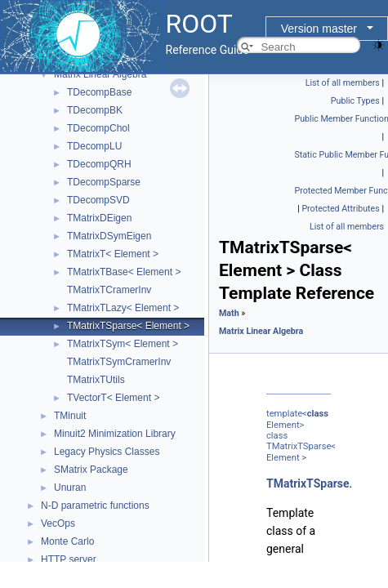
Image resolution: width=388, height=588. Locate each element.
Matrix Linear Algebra (100, 74)
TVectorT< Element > (113, 398)
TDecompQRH (99, 164)
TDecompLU (94, 146)
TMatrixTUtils (96, 380)
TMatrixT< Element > (113, 254)
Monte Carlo (67, 541)
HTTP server (69, 559)
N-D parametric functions (95, 506)
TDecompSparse (104, 182)
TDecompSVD (98, 200)
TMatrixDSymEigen (109, 236)
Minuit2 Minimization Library (115, 434)
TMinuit (70, 416)
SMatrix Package (91, 470)
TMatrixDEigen (99, 218)
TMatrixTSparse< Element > (128, 326)
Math (229, 313)
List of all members (343, 83)
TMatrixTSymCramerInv (119, 362)
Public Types (355, 101)
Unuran (70, 488)
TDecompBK (95, 110)
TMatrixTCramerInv (109, 290)
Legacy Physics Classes (107, 452)
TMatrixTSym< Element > (123, 344)
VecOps (58, 523)
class (318, 414)
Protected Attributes (340, 209)
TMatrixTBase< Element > (124, 272)
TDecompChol (98, 128)
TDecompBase (99, 92)
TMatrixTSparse (308, 483)
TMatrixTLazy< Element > (123, 308)
